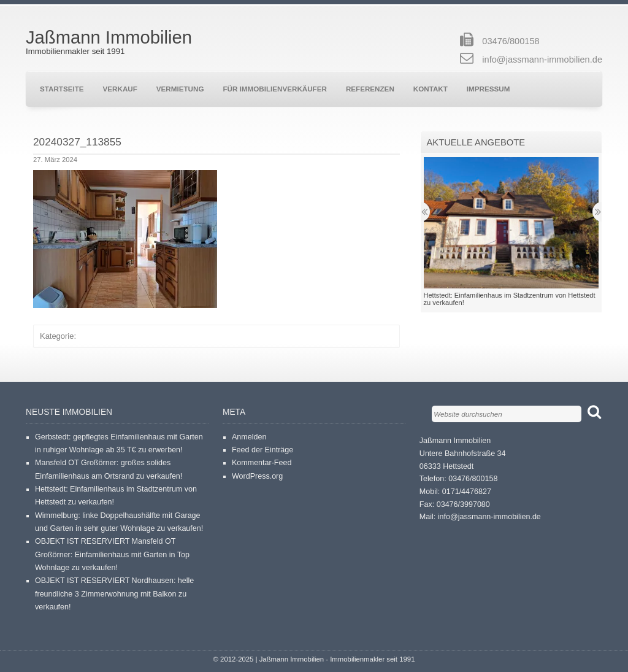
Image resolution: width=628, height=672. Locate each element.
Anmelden (249, 437)
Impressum (488, 89)
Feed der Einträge (262, 450)
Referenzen (370, 89)
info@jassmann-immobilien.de (542, 60)
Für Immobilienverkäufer (274, 89)
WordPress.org (257, 476)
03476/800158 (511, 41)
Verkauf (120, 89)
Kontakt (431, 89)
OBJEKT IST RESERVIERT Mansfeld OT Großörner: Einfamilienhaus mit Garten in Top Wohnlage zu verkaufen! (112, 554)
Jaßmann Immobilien (109, 37)
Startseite (62, 89)
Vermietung (180, 89)
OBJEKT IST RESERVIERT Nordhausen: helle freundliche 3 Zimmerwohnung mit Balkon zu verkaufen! (114, 594)
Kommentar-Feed (262, 463)
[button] (125, 239)
